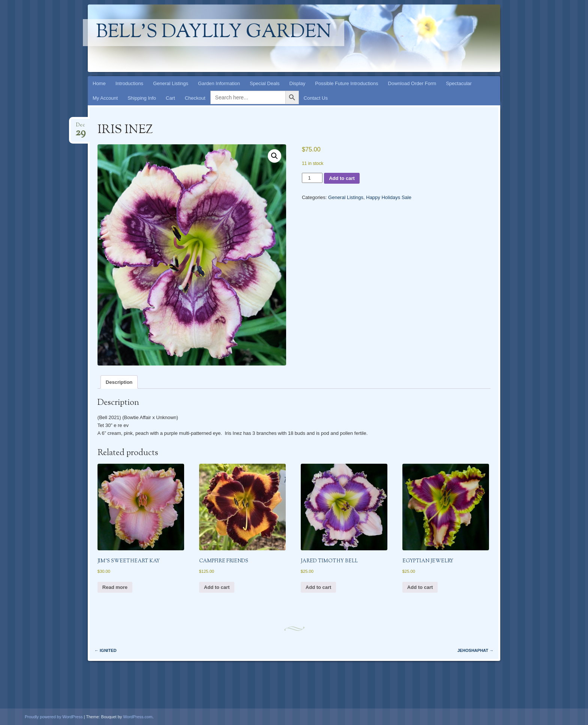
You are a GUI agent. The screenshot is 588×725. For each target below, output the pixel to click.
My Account (105, 98)
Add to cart (342, 178)
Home (99, 83)
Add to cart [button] (217, 587)
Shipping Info (142, 98)
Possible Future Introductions (346, 83)
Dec (80, 127)
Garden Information (219, 83)
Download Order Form (412, 83)
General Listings (171, 83)
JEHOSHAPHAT (475, 650)
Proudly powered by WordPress (54, 717)
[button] (274, 156)
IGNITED (106, 650)
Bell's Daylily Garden (214, 33)
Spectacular (459, 83)
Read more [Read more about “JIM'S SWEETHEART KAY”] (115, 587)
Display (298, 83)
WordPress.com (138, 717)
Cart (170, 98)
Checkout (195, 98)
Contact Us (316, 98)
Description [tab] (119, 382)
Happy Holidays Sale (389, 197)
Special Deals (265, 83)
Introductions (129, 83)
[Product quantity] (312, 178)
